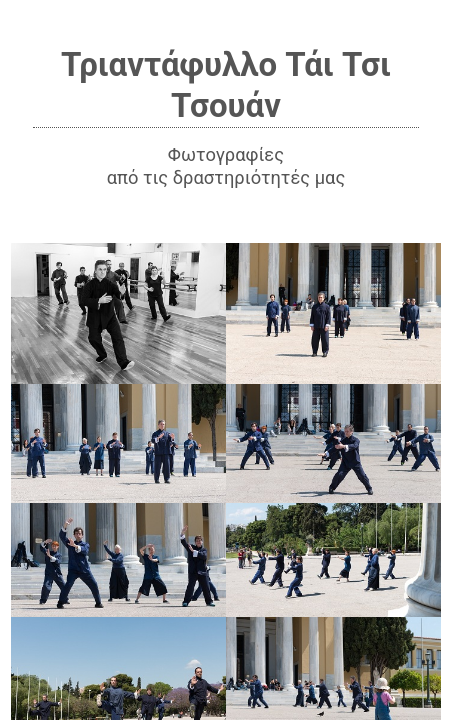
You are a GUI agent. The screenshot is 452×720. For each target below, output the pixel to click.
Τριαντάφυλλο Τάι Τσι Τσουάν (226, 85)
